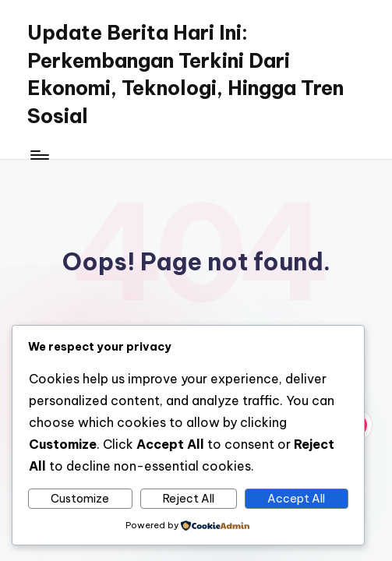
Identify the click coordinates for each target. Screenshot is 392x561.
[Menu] (39, 154)
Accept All (296, 499)
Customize (80, 499)
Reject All (189, 499)
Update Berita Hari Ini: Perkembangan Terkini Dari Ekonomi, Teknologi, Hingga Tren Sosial (185, 74)
